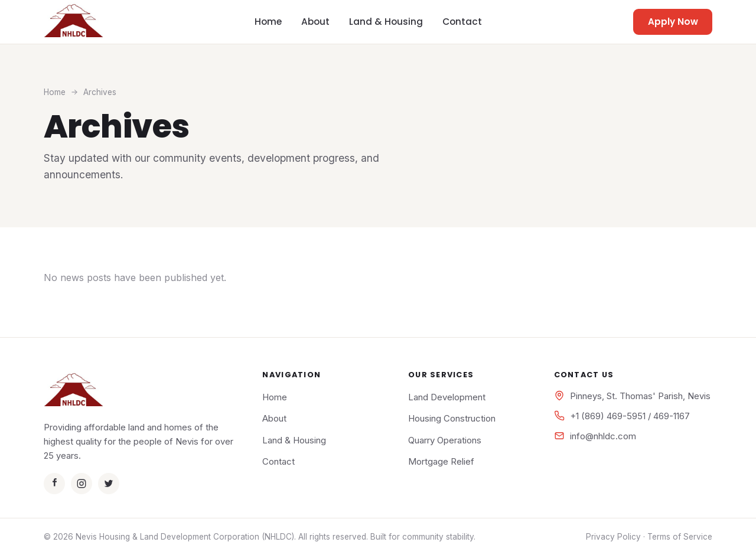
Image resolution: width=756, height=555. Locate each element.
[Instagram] (82, 484)
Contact (462, 22)
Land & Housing (386, 22)
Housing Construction (452, 418)
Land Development (447, 397)
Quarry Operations (445, 440)
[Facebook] (54, 484)
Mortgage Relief (441, 461)
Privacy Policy (613, 537)
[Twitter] (109, 484)
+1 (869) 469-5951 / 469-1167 (630, 416)
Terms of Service (680, 537)
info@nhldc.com (603, 436)
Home (268, 22)
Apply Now (673, 22)
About (315, 22)
